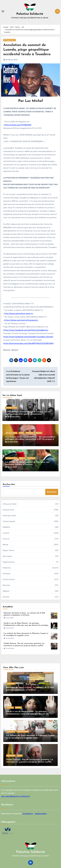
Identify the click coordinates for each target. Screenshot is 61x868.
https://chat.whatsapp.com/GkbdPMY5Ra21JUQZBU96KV (28, 343)
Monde (6, 545)
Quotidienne (28, 814)
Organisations (9, 562)
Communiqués (9, 521)
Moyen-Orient (9, 550)
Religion (6, 591)
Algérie (22, 458)
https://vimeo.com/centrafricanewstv (21, 320)
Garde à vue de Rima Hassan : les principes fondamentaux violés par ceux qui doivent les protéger (27, 714)
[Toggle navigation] (3, 11)
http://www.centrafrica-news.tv (19, 313)
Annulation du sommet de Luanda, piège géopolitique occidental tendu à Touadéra (27, 50)
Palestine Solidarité (30, 14)
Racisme (6, 585)
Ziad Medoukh (23, 731)
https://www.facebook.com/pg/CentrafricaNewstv (26, 330)
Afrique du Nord (10, 504)
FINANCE (6, 527)
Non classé (7, 556)
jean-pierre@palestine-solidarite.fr (16, 796)
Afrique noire (9, 40)
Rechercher (9, 484)
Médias (18, 707)
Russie (39, 433)
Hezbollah (11, 756)
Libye (21, 433)
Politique (30, 433)
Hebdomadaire (41, 814)
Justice (6, 533)
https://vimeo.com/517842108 (18, 125)
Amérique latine (9, 516)
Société (6, 597)
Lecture (6, 539)
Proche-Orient (9, 579)
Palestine (7, 568)
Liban (20, 756)
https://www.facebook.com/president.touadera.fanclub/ (28, 337)
